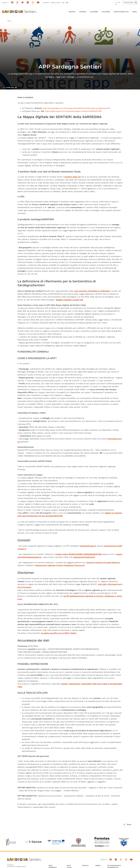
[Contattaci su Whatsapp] (33, 3)
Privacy (85, 866)
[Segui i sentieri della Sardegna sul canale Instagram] (17, 3)
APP (67, 3)
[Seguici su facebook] (12, 3)
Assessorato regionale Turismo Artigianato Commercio (60, 565)
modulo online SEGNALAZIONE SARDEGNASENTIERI (78, 554)
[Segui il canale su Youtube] (38, 3)
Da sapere (106, 12)
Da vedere (94, 12)
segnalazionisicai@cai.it (84, 557)
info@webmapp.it (88, 546)
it (116, 3)
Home (9, 21)
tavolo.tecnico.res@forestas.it (16, 866)
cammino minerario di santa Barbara (103, 562)
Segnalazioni (56, 3)
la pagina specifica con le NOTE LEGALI (59, 633)
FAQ (63, 3)
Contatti (46, 3)
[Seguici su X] (23, 3)
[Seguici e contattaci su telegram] (28, 3)
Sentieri (72, 12)
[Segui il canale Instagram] (126, 860)
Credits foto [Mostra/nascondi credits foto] (10, 88)
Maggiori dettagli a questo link (70, 300)
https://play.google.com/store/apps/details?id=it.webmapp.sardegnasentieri (77, 108)
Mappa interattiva (121, 12)
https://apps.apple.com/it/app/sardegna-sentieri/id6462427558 (73, 111)
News (135, 12)
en (119, 3)
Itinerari (83, 12)
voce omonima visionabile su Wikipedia (92, 291)
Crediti (98, 866)
